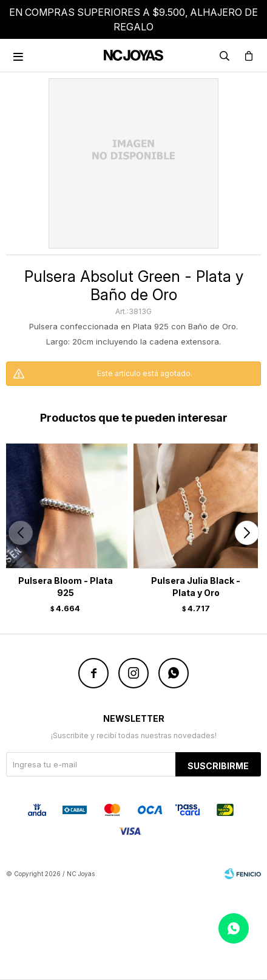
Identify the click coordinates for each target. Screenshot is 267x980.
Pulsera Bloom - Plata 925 (66, 587)
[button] (247, 533)
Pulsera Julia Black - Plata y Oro (196, 587)
